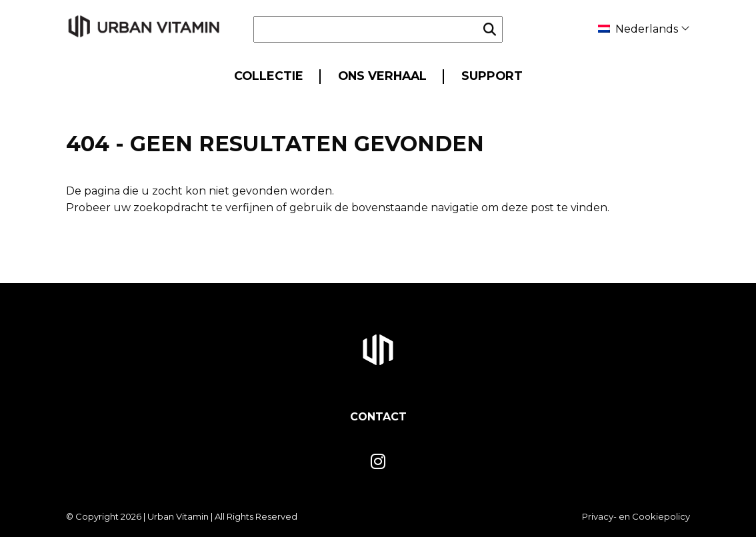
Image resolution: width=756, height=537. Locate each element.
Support (492, 76)
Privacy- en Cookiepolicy (636, 516)
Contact (378, 417)
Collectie (269, 76)
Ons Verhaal (382, 76)
